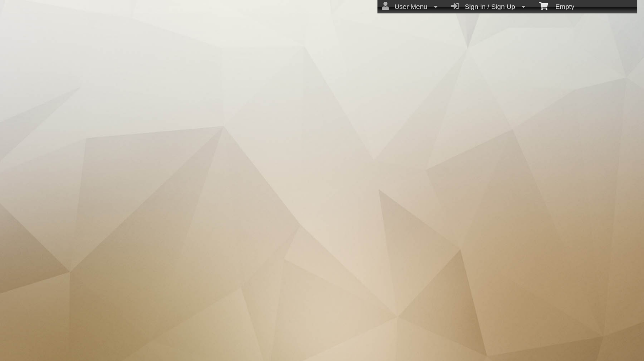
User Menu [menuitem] (410, 6)
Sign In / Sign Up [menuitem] (488, 6)
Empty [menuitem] (557, 6)
